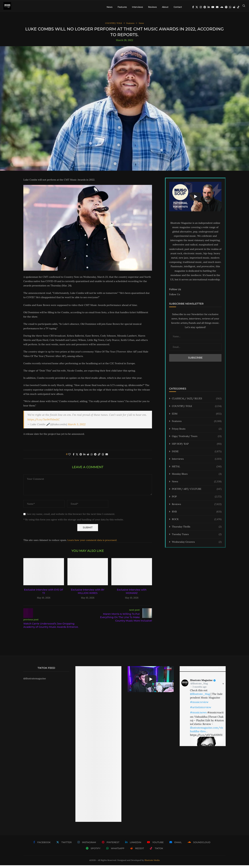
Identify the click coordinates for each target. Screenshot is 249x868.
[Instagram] (201, 7)
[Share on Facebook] (74, 457)
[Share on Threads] (103, 457)
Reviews (152, 7)
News (110, 7)
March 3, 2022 (77, 427)
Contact (178, 7)
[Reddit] (234, 7)
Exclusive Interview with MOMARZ (132, 594)
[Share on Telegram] (95, 457)
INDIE (197, 454)
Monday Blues (197, 477)
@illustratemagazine (35, 681)
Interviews (137, 7)
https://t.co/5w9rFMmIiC (44, 422)
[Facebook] (193, 7)
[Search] (244, 7)
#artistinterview (201, 710)
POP (197, 499)
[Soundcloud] (222, 7)
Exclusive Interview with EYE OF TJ (44, 594)
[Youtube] (213, 7)
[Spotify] (226, 7)
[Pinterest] (205, 7)
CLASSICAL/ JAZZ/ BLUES (197, 402)
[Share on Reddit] (88, 457)
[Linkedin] (209, 7)
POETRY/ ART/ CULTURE (197, 492)
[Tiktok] (238, 7)
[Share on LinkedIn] (84, 457)
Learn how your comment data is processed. (92, 543)
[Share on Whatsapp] (92, 457)
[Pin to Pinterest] (81, 457)
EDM (197, 417)
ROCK (197, 522)
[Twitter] (197, 7)
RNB (197, 515)
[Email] (217, 7)
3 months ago (199, 690)
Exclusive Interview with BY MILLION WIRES (88, 594)
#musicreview (199, 705)
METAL (197, 469)
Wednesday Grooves (197, 545)
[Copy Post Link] (99, 457)
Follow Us (175, 297)
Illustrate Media (152, 863)
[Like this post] (70, 457)
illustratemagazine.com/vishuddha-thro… (207, 732)
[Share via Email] (107, 457)
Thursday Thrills (197, 530)
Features (122, 7)
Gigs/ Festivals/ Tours (197, 439)
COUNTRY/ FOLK (197, 409)
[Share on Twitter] (77, 457)
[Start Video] (195, 199)
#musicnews (198, 715)
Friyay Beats (197, 432)
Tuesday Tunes (197, 537)
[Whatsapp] (230, 7)
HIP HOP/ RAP (197, 447)
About (165, 7)
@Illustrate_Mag (199, 686)
